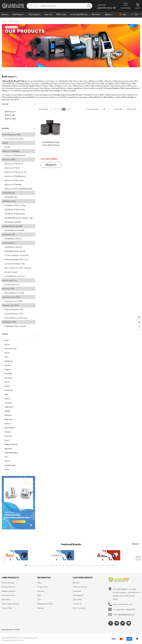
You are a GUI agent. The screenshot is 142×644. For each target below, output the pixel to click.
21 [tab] (88, 565)
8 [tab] (48, 565)
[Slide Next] (138, 558)
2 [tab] (29, 565)
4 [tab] (35, 565)
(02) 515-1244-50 (107, 8)
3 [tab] (32, 565)
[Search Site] (63, 6)
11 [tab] (57, 565)
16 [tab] (73, 565)
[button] (52, 109)
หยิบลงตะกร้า (51, 165)
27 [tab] (107, 565)
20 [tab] (85, 565)
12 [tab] (60, 565)
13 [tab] (63, 565)
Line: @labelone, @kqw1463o (124, 609)
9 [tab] (51, 565)
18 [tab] (79, 565)
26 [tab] (104, 565)
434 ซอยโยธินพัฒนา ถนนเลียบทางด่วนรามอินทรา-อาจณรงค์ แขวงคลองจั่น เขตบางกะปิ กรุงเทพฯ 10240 (126, 594)
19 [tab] (82, 565)
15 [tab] (69, 565)
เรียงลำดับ (118, 109)
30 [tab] (116, 565)
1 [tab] (26, 565)
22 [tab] (91, 565)
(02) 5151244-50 (125, 604)
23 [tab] (94, 565)
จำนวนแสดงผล (92, 109)
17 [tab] (76, 565)
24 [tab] (97, 565)
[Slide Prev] (4, 558)
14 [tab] (66, 565)
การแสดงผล (44, 109)
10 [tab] (54, 565)
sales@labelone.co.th (126, 614)
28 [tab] (110, 565)
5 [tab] (38, 565)
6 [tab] (41, 565)
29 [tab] (113, 565)
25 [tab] (101, 565)
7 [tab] (45, 565)
